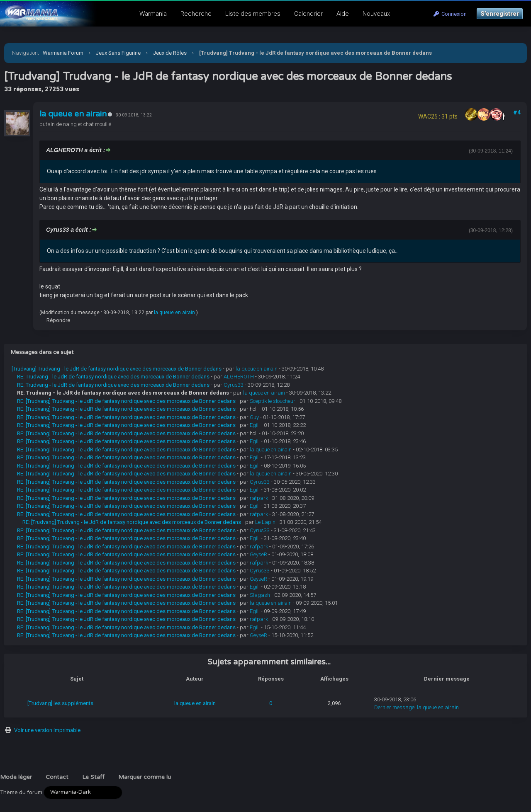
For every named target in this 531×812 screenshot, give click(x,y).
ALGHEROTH (239, 377)
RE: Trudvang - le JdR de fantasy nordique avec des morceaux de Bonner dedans (113, 377)
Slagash (260, 595)
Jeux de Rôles (170, 53)
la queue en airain (73, 114)
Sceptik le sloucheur (273, 401)
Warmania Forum (63, 53)
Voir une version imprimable (47, 730)
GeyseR (258, 554)
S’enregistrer (500, 14)
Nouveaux (376, 14)
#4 (517, 112)
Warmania (153, 14)
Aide (343, 14)
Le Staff (93, 777)
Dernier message (394, 707)
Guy (254, 417)
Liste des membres (253, 14)
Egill (255, 425)
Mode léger (16, 777)
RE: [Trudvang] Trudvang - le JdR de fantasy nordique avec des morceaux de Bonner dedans (126, 401)
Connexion (450, 14)
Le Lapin (265, 522)
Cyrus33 (234, 385)
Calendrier (308, 14)
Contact (57, 777)
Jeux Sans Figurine (118, 53)
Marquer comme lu (145, 777)
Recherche (196, 14)
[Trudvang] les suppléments (60, 703)
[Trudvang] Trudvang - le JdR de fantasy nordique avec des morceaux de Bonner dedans (117, 369)
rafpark (259, 498)
